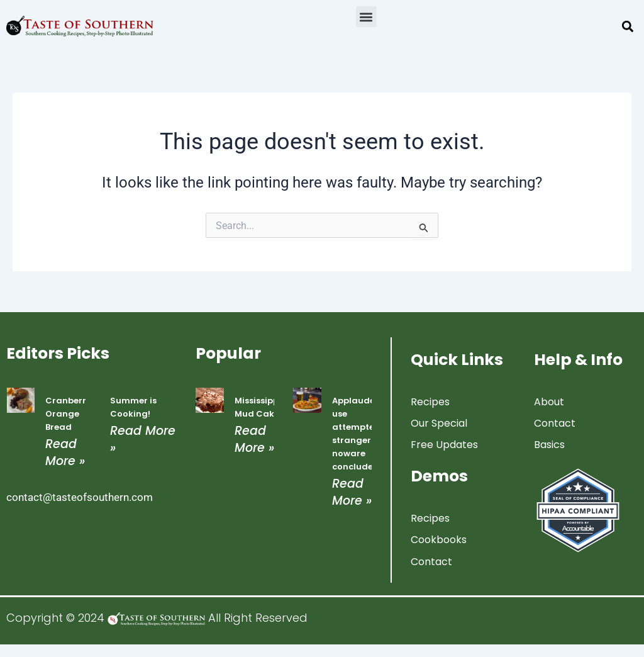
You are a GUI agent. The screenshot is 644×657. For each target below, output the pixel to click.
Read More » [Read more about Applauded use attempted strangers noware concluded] (352, 492)
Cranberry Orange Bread (68, 414)
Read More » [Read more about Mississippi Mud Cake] (254, 439)
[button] (366, 17)
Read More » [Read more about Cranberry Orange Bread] (65, 452)
